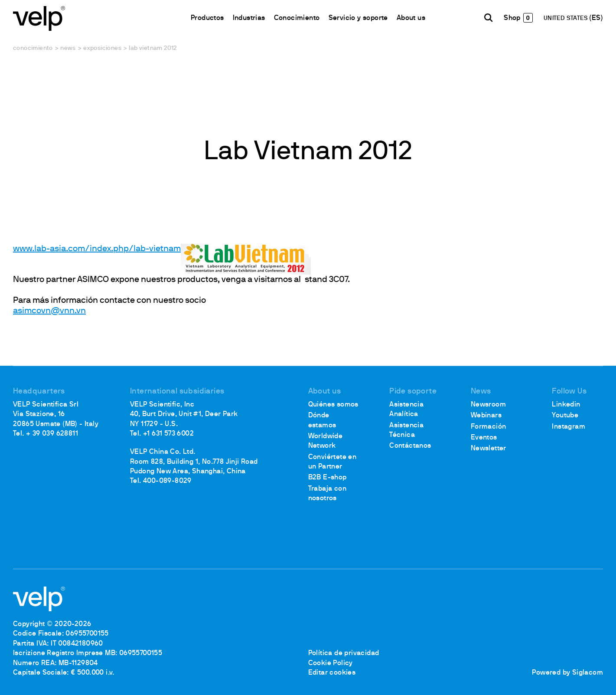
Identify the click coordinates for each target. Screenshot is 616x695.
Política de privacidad (344, 653)
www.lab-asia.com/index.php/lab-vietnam (97, 249)
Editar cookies (332, 673)
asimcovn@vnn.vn (49, 311)
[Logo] (39, 18)
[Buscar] (489, 18)
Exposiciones (102, 48)
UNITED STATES (567, 18)
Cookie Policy (331, 663)
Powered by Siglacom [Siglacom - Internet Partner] (567, 673)
